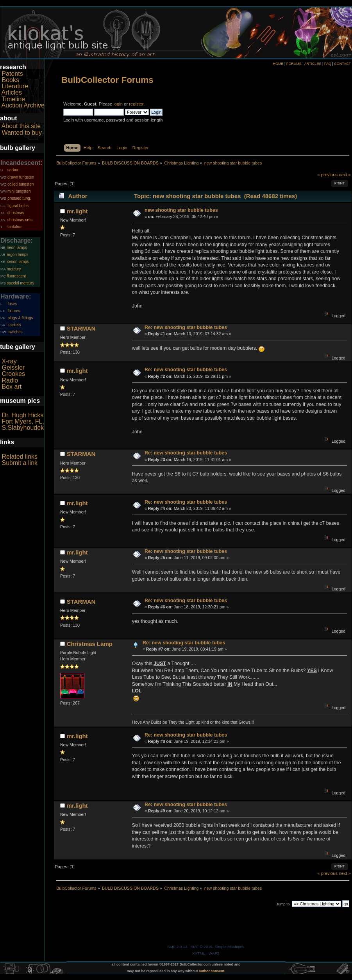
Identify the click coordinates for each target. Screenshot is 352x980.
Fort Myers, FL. (23, 421)
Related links (20, 457)
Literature (15, 86)
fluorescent (16, 276)
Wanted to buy (22, 133)
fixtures (14, 311)
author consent (212, 971)
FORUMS (294, 64)
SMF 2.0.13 (177, 947)
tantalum (15, 227)
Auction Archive (23, 105)
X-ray (9, 361)
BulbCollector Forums (107, 80)
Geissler (13, 367)
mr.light (77, 211)
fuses (12, 304)
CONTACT (342, 64)
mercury (14, 269)
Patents (12, 74)
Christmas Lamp (90, 644)
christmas (16, 213)
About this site (21, 126)
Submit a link (20, 463)
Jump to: (283, 904)
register (136, 104)
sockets (14, 325)
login (118, 104)
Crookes (13, 374)
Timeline (13, 99)
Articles (12, 92)
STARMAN (81, 328)
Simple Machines (229, 947)
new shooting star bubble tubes (181, 210)
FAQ (328, 64)
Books (10, 80)
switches (15, 332)
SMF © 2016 (202, 947)
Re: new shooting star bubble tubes (186, 327)
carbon (13, 170)
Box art (12, 387)
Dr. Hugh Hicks (22, 415)
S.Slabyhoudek (23, 428)
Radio (10, 380)
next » (345, 175)
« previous (327, 175)
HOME (278, 64)
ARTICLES (313, 64)
